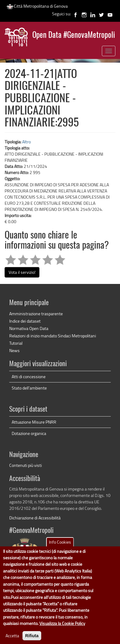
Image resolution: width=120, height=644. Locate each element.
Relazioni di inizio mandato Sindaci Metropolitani (53, 336)
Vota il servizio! (22, 272)
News (14, 350)
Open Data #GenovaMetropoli (74, 35)
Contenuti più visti (26, 465)
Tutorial (16, 343)
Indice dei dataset (25, 321)
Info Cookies (60, 549)
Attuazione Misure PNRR (34, 422)
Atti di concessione (29, 376)
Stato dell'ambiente (29, 388)
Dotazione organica (29, 433)
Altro (26, 142)
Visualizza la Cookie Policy (62, 631)
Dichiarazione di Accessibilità (35, 518)
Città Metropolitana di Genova (37, 6)
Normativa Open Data (29, 328)
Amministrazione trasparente (36, 314)
